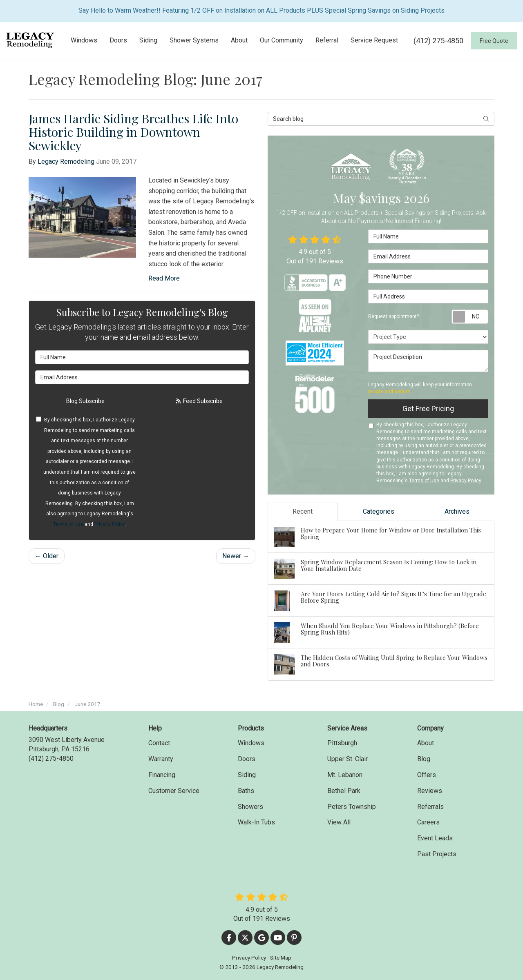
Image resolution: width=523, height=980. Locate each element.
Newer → (236, 556)
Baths (246, 791)
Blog (424, 759)
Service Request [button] (374, 40)
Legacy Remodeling (66, 161)
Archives (457, 511)
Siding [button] (148, 40)
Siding (247, 775)
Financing (162, 775)
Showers (250, 807)
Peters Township (352, 807)
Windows (251, 743)
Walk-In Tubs (256, 822)
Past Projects (437, 854)
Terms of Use (68, 524)
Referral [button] (327, 40)
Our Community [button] (282, 40)
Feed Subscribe (199, 401)
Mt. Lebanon (345, 775)
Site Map (281, 958)
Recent (303, 511)
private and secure (389, 392)
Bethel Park (344, 791)
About (426, 743)
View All (339, 822)
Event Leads (435, 838)
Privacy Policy (110, 524)
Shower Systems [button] (194, 40)
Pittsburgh (342, 743)
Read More (164, 278)
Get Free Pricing (428, 409)
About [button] (239, 40)
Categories (379, 511)
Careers (428, 822)
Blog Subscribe (85, 401)
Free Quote (494, 41)
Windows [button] (84, 40)
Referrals (430, 807)
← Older (47, 556)
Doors (247, 759)
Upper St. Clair (348, 759)
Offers (427, 775)
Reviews (430, 791)
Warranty (161, 759)
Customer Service (174, 791)
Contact (159, 743)
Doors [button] (118, 40)
